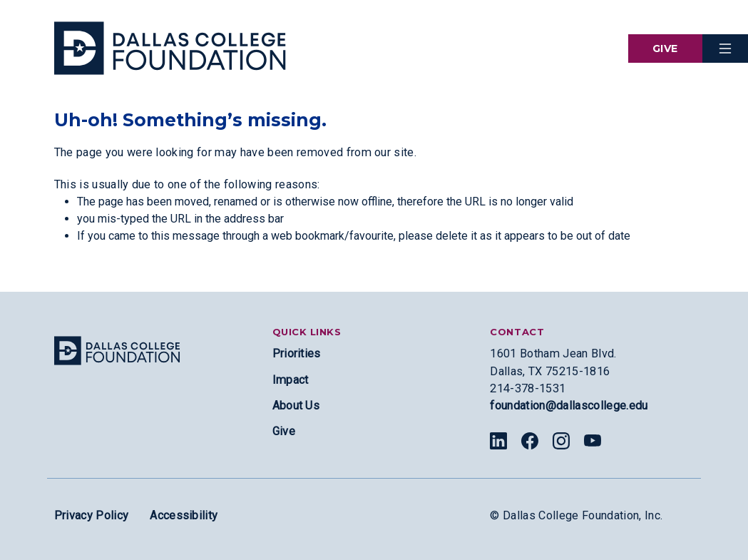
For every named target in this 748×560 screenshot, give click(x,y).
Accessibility (184, 515)
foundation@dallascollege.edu (569, 406)
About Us (296, 406)
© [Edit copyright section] (495, 515)
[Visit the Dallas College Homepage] (170, 48)
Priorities (297, 353)
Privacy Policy (92, 515)
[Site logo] (117, 351)
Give (665, 49)
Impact (291, 380)
